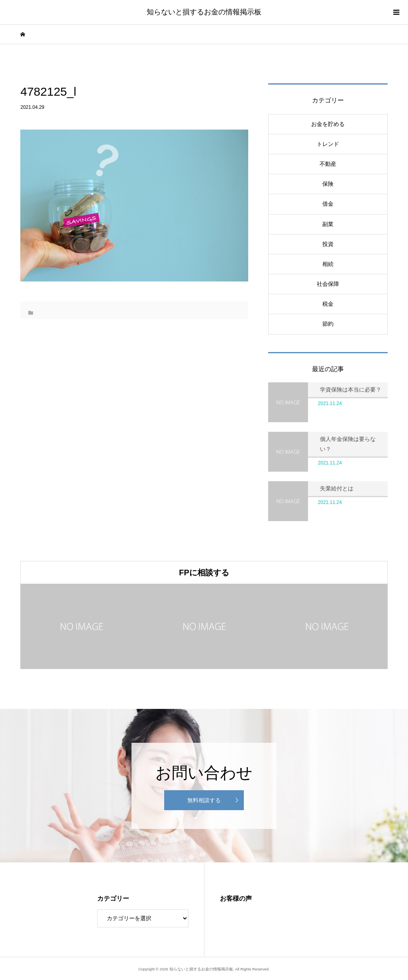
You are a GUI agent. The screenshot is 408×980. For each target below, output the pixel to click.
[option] (82, 626)
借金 (328, 204)
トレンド (328, 144)
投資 (328, 244)
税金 (328, 304)
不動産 (328, 164)
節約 (328, 324)
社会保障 (328, 284)
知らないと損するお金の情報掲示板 (204, 12)
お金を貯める (328, 124)
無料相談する (204, 800)
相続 (328, 264)
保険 (328, 184)
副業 (328, 224)
